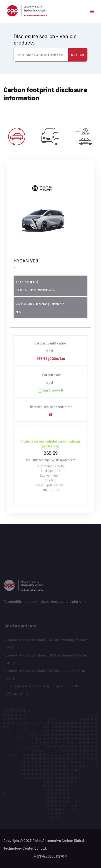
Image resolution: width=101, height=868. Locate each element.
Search (78, 55)
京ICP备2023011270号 (50, 856)
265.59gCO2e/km (51, 359)
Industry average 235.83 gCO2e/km (51, 461)
